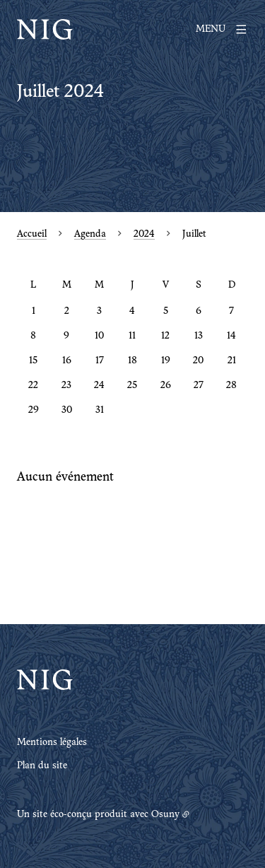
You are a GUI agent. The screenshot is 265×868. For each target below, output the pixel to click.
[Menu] (222, 30)
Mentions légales (52, 743)
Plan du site (42, 766)
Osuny (165, 815)
